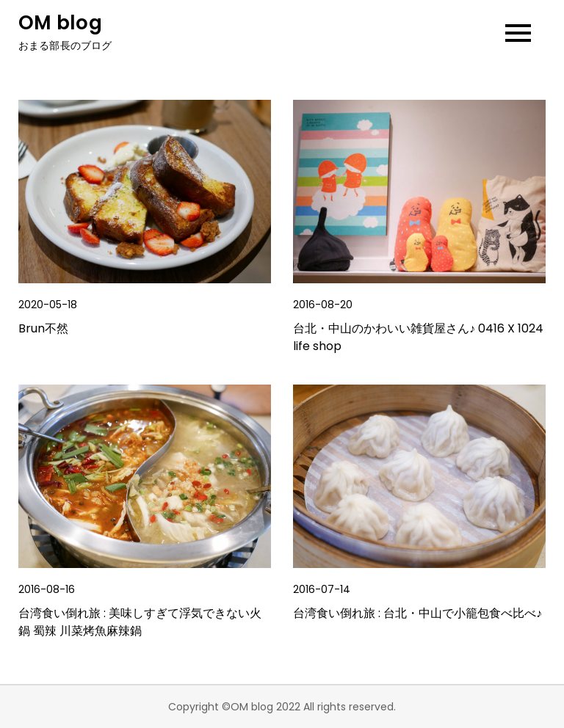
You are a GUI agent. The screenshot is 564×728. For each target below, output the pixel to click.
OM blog (60, 23)
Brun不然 (43, 328)
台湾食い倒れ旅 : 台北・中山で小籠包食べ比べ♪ (417, 613)
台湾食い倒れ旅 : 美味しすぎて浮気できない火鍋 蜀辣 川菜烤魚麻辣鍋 (140, 622)
